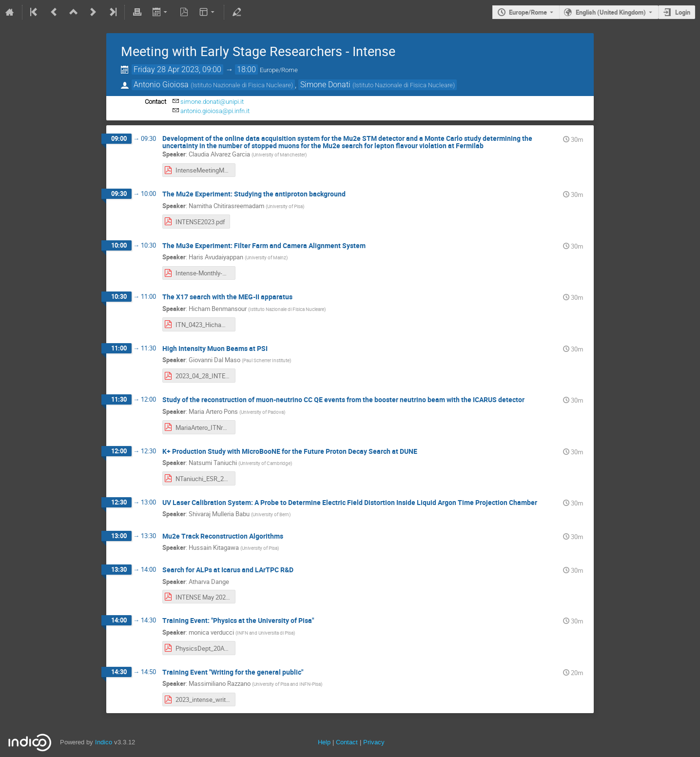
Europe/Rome (528, 12)
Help (324, 742)
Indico (104, 742)
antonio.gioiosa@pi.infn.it (215, 111)
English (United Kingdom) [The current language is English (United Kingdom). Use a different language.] (611, 12)
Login (683, 12)
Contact (347, 742)
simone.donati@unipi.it (212, 102)
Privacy (374, 742)
